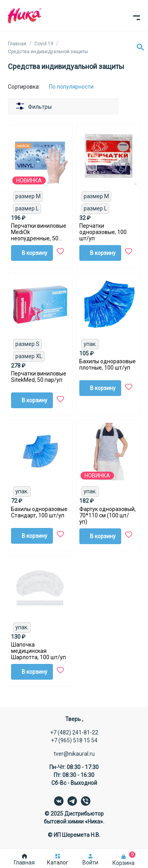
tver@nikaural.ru (74, 754)
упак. (90, 344)
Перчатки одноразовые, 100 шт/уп (103, 232)
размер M (28, 196)
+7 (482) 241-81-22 (74, 732)
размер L (27, 208)
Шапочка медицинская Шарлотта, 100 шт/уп (38, 651)
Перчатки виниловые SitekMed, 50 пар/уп (39, 377)
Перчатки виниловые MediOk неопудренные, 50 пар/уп (39, 232)
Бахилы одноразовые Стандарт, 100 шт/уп (39, 512)
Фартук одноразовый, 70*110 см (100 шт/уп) (108, 515)
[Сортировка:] (77, 87)
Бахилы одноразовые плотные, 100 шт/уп (108, 364)
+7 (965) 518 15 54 (74, 740)
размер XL (29, 356)
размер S (27, 344)
